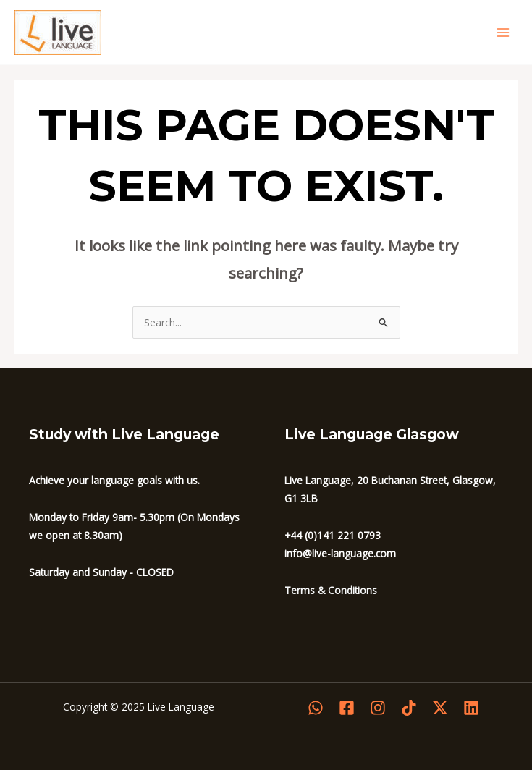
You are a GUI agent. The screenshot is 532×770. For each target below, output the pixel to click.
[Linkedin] (471, 708)
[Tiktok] (409, 708)
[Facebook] (347, 708)
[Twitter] (440, 708)
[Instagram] (378, 708)
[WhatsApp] (316, 708)
